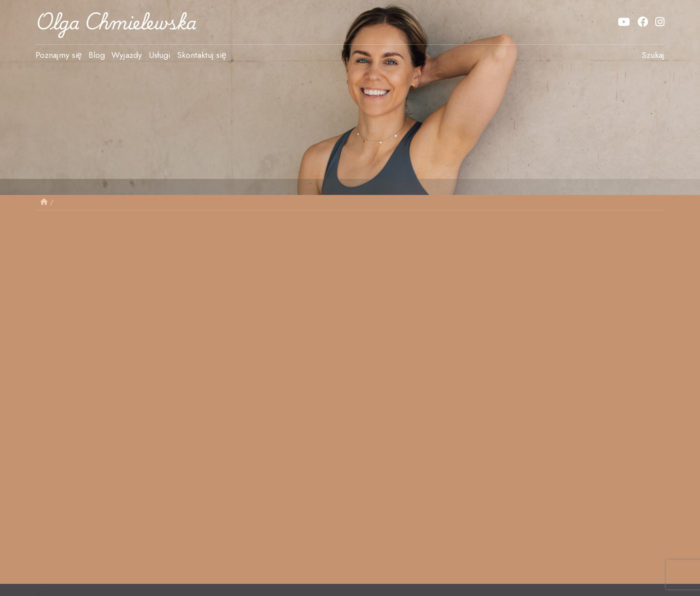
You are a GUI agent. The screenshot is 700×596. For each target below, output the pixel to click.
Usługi (160, 55)
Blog (97, 55)
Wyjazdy (127, 55)
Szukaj (653, 55)
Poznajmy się (59, 55)
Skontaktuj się (202, 55)
